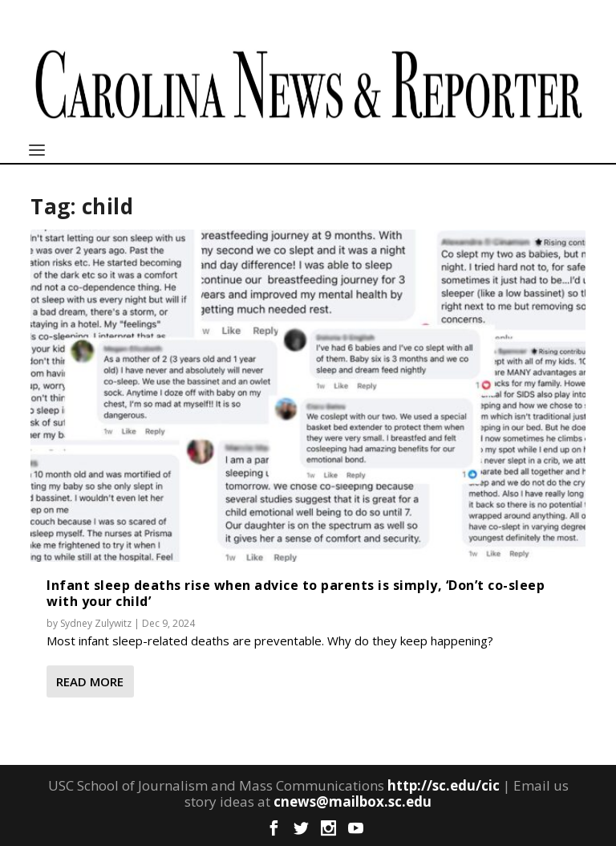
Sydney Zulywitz (96, 623)
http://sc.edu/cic (444, 785)
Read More (90, 681)
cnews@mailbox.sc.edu (353, 801)
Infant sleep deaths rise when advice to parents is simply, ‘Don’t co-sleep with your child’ (296, 593)
